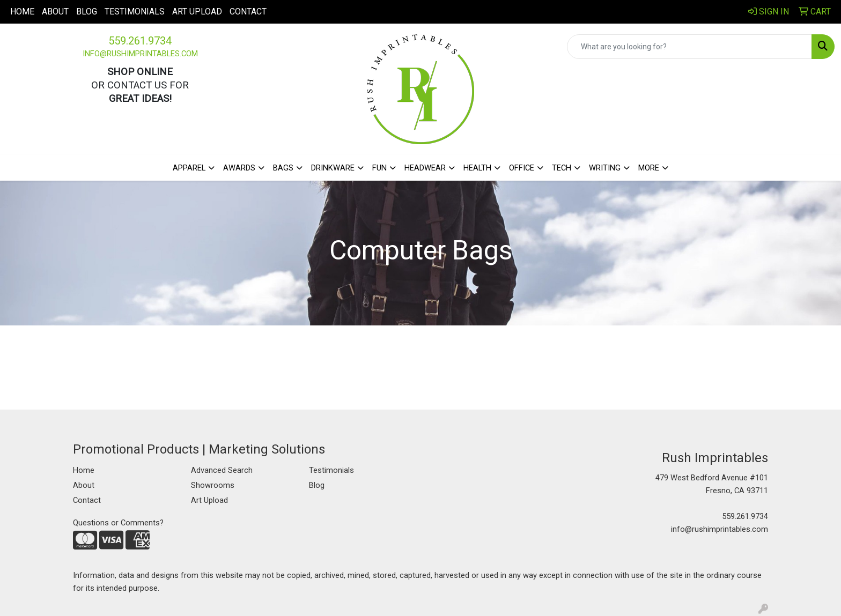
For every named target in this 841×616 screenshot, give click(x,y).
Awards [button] (239, 168)
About (55, 12)
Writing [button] (605, 168)
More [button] (649, 168)
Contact (248, 12)
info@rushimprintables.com (140, 54)
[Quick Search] (689, 47)
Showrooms (213, 485)
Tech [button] (562, 168)
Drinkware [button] (333, 168)
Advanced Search (222, 470)
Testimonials (135, 12)
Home (22, 12)
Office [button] (522, 168)
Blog (87, 12)
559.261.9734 (140, 41)
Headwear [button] (425, 168)
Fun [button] (379, 168)
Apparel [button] (189, 168)
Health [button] (477, 168)
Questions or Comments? (118, 523)
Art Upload (197, 12)
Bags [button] (283, 168)
